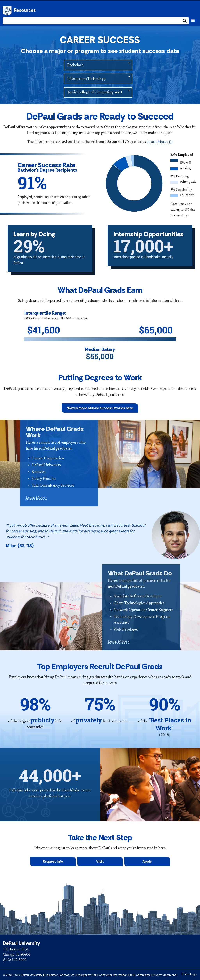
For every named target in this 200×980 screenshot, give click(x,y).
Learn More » (119, 642)
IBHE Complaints (140, 975)
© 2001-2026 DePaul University (23, 975)
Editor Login (189, 974)
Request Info (53, 861)
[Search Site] (96, 21)
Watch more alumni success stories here (100, 408)
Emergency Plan (87, 975)
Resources (25, 10)
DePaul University (8, 11)
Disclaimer (51, 975)
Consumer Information (113, 975)
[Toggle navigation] (193, 20)
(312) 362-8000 (15, 960)
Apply (147, 861)
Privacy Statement (164, 975)
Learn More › (160, 142)
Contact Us (67, 975)
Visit (100, 861)
